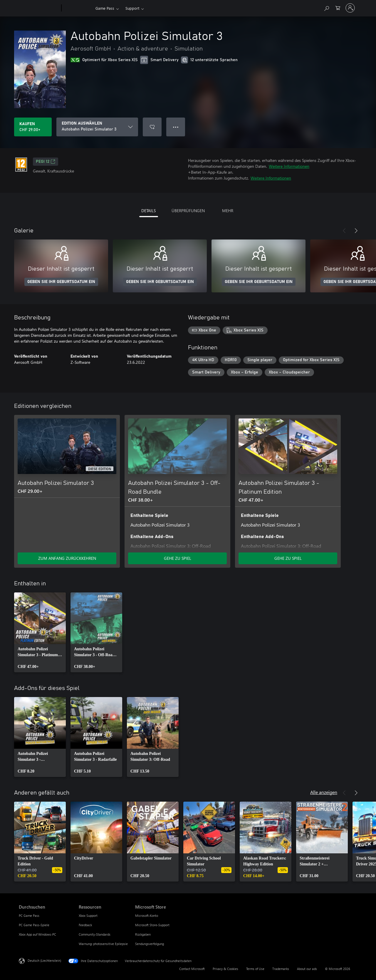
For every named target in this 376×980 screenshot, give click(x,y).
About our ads (307, 969)
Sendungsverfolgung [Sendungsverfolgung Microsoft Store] (150, 944)
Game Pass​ (105, 8)
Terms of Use (255, 969)
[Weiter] (356, 231)
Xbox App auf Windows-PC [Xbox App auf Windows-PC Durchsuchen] (37, 934)
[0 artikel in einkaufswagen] (338, 7)
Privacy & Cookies (225, 969)
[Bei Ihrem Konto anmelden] (350, 8)
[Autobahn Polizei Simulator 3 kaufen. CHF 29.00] (33, 127)
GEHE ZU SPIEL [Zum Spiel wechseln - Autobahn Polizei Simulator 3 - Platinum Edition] (288, 558)
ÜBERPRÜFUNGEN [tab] (188, 211)
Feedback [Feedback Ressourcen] (85, 925)
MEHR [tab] (228, 211)
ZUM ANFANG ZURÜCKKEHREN (67, 558)
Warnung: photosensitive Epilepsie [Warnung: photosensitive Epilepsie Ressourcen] (103, 944)
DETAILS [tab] (148, 211)
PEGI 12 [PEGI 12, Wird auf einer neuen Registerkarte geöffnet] (46, 162)
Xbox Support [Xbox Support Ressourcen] (88, 915)
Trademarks (281, 969)
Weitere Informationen (289, 166)
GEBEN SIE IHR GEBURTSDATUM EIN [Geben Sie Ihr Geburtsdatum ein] (61, 282)
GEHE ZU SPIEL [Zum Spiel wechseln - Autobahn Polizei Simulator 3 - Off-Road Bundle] (178, 558)
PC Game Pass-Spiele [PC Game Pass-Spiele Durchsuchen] (34, 925)
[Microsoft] (39, 8)
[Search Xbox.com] (326, 7)
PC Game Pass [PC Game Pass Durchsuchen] (29, 915)
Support (132, 8)
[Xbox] (78, 8)
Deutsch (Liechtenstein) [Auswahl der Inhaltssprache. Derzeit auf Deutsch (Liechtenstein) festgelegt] (44, 960)
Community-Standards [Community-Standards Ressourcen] (95, 934)
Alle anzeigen (324, 792)
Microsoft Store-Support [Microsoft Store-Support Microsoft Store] (152, 925)
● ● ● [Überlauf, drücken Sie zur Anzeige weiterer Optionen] (176, 127)
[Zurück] (344, 231)
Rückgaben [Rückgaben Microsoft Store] (143, 934)
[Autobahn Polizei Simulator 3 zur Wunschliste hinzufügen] (152, 127)
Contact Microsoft (192, 969)
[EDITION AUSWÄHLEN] (97, 127)
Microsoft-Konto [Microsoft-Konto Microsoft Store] (147, 915)
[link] (40, 632)
